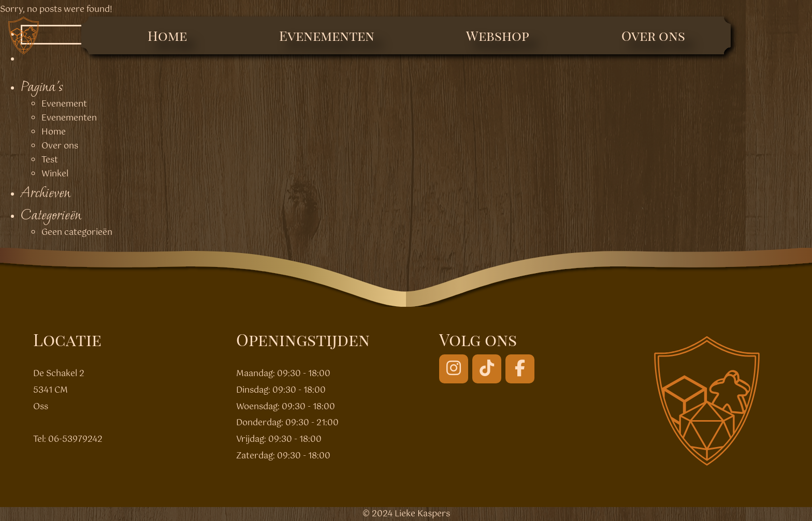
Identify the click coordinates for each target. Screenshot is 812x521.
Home (167, 35)
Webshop (498, 35)
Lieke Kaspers (422, 514)
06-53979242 (75, 440)
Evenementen (327, 35)
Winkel (55, 174)
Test (50, 160)
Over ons (653, 35)
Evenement (64, 104)
